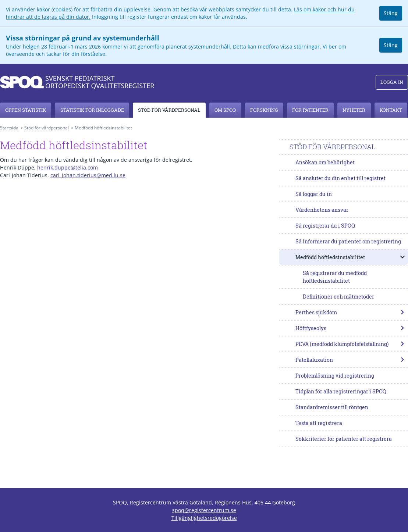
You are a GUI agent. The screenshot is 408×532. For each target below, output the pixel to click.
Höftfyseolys (350, 328)
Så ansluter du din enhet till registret (340, 178)
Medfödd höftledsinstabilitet (350, 257)
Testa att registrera (319, 423)
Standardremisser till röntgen (332, 407)
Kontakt (391, 110)
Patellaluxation (350, 360)
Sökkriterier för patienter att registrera (344, 439)
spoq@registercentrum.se (204, 510)
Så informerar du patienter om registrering (348, 241)
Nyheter (354, 110)
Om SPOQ (225, 110)
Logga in (392, 82)
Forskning (264, 110)
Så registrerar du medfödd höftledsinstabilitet (335, 277)
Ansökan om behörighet (325, 162)
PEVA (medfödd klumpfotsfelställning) (350, 344)
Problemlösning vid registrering (335, 376)
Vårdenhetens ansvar (322, 210)
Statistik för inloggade (92, 110)
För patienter (310, 110)
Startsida (9, 128)
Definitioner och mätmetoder (338, 297)
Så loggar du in (314, 194)
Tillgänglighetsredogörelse (204, 518)
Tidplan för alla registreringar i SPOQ (341, 391)
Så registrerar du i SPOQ (325, 226)
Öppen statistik (26, 110)
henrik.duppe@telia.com (68, 167)
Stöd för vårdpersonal (169, 110)
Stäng (391, 13)
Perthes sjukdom (350, 312)
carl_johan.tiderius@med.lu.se (88, 175)
